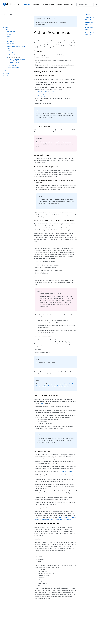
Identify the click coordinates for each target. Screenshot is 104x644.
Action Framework (13, 53)
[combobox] (88, 5)
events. (57, 47)
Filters (10, 50)
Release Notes (69, 5)
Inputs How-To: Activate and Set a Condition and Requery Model (18, 61)
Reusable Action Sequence (46, 92)
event (41, 403)
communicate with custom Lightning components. (56, 519)
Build (7, 30)
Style (7, 71)
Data (7, 27)
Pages (8, 36)
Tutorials (59, 5)
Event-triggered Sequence (46, 94)
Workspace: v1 (15, 20)
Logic (8, 48)
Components (10, 41)
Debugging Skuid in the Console (16, 46)
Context (9, 34)
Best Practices (11, 44)
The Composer (11, 32)
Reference (36, 5)
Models (9, 39)
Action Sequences (15, 57)
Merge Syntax (12, 65)
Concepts (27, 5)
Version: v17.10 (15, 15)
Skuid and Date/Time (14, 68)
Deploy (7, 73)
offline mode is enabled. (66, 471)
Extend (7, 76)
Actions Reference (15, 55)
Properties (87, 14)
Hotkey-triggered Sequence (46, 96)
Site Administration (48, 5)
